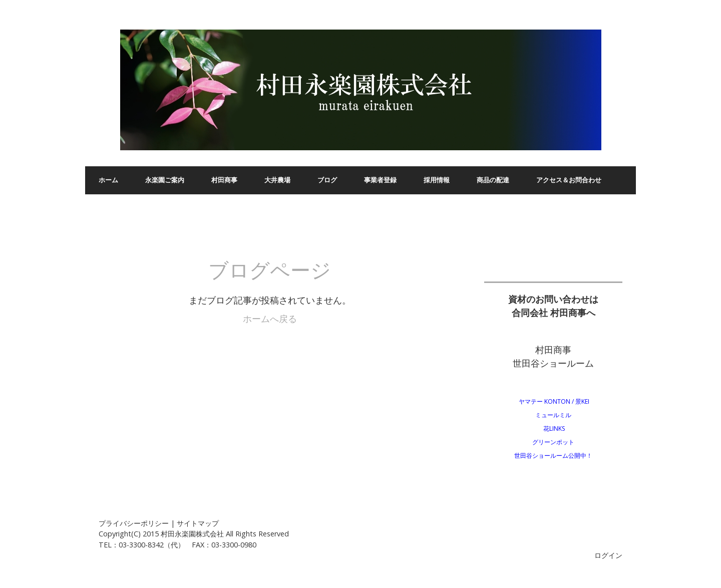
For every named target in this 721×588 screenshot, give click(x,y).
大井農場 (277, 180)
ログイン (608, 555)
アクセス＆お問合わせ (569, 180)
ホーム (108, 180)
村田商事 (224, 180)
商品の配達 (493, 180)
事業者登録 (380, 180)
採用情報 (437, 180)
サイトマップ (198, 523)
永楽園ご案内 (165, 180)
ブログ (327, 180)
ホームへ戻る (270, 319)
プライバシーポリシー (134, 523)
